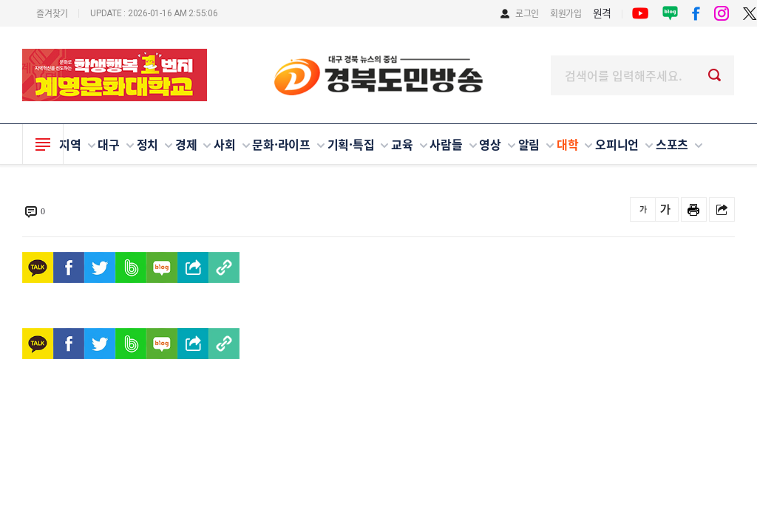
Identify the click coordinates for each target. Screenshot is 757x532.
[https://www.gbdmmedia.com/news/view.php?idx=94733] (224, 267)
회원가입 (566, 13)
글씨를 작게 (643, 209)
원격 (602, 13)
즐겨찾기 (52, 13)
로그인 (527, 13)
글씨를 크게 (666, 209)
